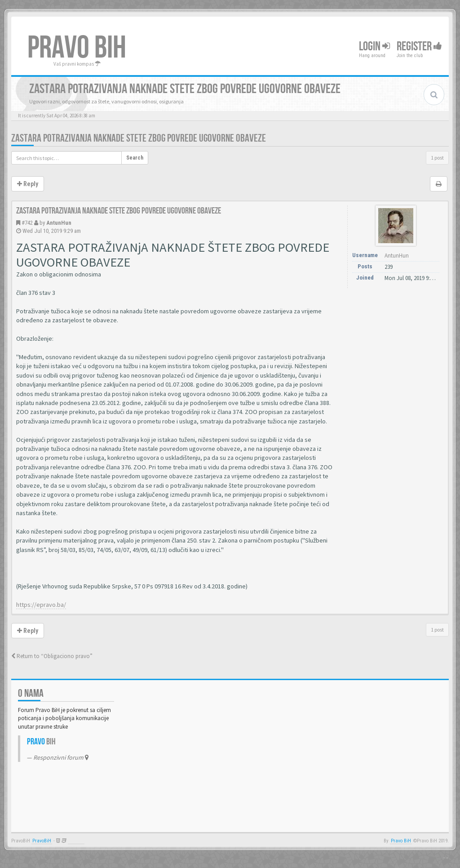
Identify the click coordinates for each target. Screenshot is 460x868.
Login (374, 47)
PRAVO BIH (77, 48)
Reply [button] (28, 184)
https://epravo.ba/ (41, 605)
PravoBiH (42, 841)
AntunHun (59, 223)
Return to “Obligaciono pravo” (52, 656)
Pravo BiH (401, 841)
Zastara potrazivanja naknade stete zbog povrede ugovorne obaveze (139, 138)
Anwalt (76, 841)
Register (419, 47)
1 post (437, 158)
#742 (27, 223)
